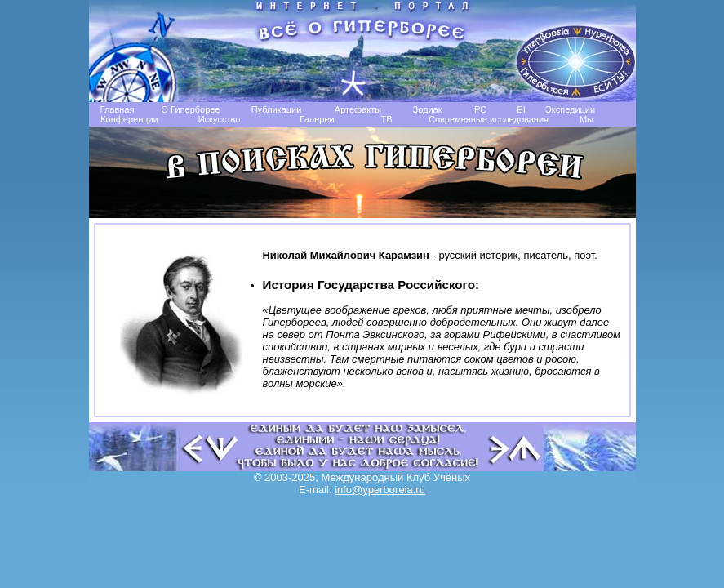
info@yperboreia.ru (380, 490)
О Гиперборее (190, 109)
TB (386, 119)
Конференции (129, 119)
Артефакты (358, 109)
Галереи (317, 119)
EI (521, 109)
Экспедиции (570, 109)
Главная (118, 109)
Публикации (277, 109)
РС (480, 109)
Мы (586, 119)
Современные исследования (489, 119)
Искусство (220, 119)
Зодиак (427, 109)
